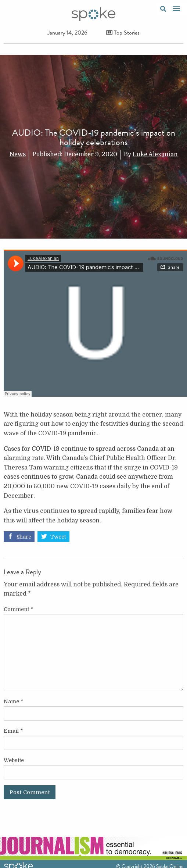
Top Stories (123, 33)
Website (14, 760)
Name (13, 701)
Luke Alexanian (155, 154)
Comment (18, 609)
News (18, 154)
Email (13, 731)
